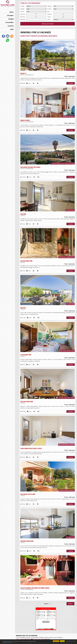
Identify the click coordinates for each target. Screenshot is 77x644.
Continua (71, 83)
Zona (48, 12)
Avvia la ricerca (48, 24)
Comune (22, 12)
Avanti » (70, 604)
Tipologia (22, 9)
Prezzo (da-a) (23, 14)
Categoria (49, 6)
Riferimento (23, 19)
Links (12, 29)
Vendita (11, 19)
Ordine (49, 19)
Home (12, 12)
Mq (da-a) (49, 14)
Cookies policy (7, 642)
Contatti (11, 26)
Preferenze (56, 641)
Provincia (49, 9)
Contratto (22, 6)
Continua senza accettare (71, 641)
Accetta (62, 641)
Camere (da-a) (49, 17)
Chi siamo (10, 15)
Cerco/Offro (10, 22)
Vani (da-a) (23, 17)
